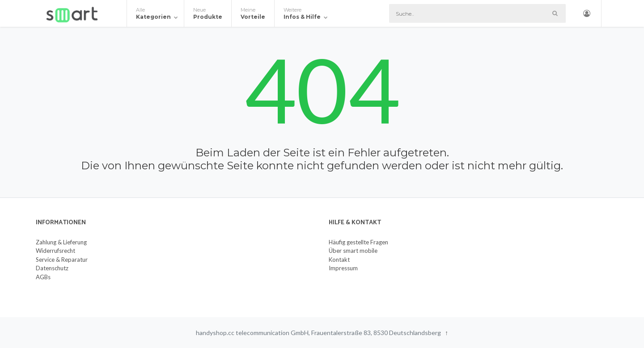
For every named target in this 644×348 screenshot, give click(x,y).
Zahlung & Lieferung (61, 242)
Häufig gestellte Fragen (358, 242)
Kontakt (339, 260)
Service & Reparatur (62, 260)
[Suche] (477, 13)
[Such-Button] (555, 13)
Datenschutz (52, 268)
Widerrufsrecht (55, 251)
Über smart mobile (353, 251)
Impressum (343, 268)
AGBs (43, 277)
